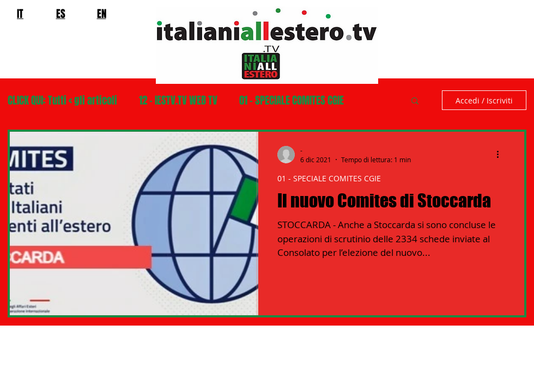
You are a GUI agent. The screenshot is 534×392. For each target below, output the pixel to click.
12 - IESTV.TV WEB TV (178, 100)
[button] (415, 102)
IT (20, 14)
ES (61, 14)
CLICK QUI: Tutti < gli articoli (62, 100)
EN (102, 14)
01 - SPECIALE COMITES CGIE (292, 100)
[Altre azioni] (501, 155)
